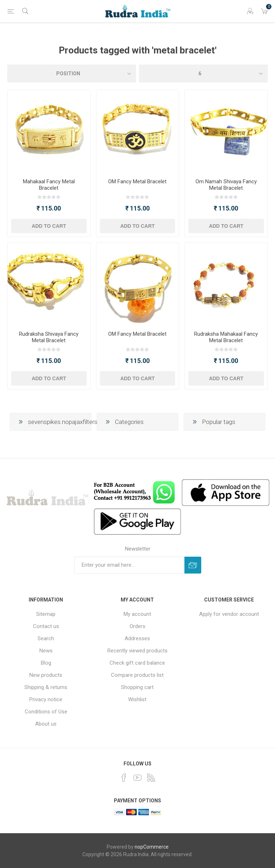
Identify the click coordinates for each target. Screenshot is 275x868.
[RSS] (151, 778)
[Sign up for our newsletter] (129, 565)
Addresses (137, 638)
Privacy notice (46, 699)
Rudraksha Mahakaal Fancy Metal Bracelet (226, 337)
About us (46, 724)
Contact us (46, 626)
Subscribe (193, 565)
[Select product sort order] (72, 74)
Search (46, 638)
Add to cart (49, 226)
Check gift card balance (137, 663)
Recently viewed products (137, 651)
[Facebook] (124, 778)
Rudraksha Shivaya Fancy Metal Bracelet (49, 337)
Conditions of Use (46, 712)
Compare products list (137, 675)
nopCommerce (152, 847)
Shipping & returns (46, 687)
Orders (137, 626)
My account (137, 614)
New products (46, 675)
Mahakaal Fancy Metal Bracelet (49, 185)
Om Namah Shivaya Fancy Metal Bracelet (226, 185)
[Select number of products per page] (203, 74)
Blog (46, 663)
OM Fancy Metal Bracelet (137, 181)
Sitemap (46, 614)
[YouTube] (137, 778)
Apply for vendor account (229, 614)
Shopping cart (137, 687)
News (46, 651)
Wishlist (137, 699)
